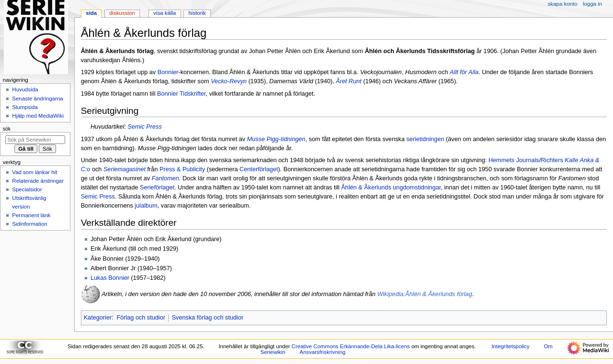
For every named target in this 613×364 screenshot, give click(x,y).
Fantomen (165, 178)
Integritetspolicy (510, 346)
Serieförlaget (157, 188)
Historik (197, 13)
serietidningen (426, 139)
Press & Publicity (182, 169)
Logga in (592, 4)
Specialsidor (27, 189)
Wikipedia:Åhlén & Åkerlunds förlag (425, 295)
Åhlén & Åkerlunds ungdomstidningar (391, 188)
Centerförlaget (259, 169)
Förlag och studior (141, 318)
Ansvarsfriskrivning (323, 352)
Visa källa (165, 13)
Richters (552, 160)
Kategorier (98, 318)
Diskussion (122, 13)
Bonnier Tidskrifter (182, 94)
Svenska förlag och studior (208, 318)
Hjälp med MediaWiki (38, 116)
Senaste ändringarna (37, 99)
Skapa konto (563, 4)
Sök (7, 129)
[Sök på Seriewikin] (35, 140)
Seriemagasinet (125, 169)
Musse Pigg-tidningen (276, 139)
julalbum (146, 206)
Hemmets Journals (514, 160)
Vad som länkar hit (34, 172)
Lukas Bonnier (110, 278)
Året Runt (349, 81)
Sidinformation (29, 224)
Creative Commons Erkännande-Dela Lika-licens (351, 346)
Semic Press (145, 127)
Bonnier (168, 72)
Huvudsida (25, 89)
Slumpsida (25, 107)
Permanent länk (31, 215)
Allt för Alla (464, 72)
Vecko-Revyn (229, 81)
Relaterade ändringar (38, 181)
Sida (91, 13)
